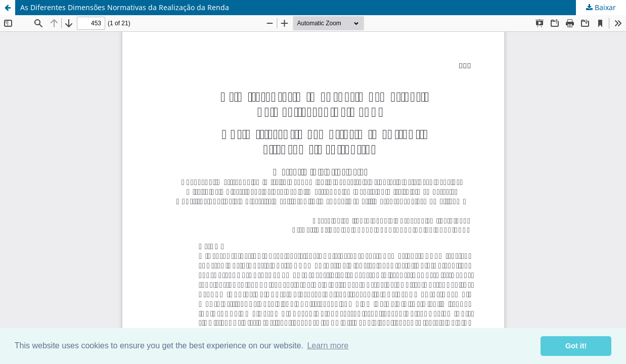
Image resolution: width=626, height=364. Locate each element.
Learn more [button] (328, 346)
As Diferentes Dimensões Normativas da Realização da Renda (125, 7)
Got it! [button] (576, 346)
